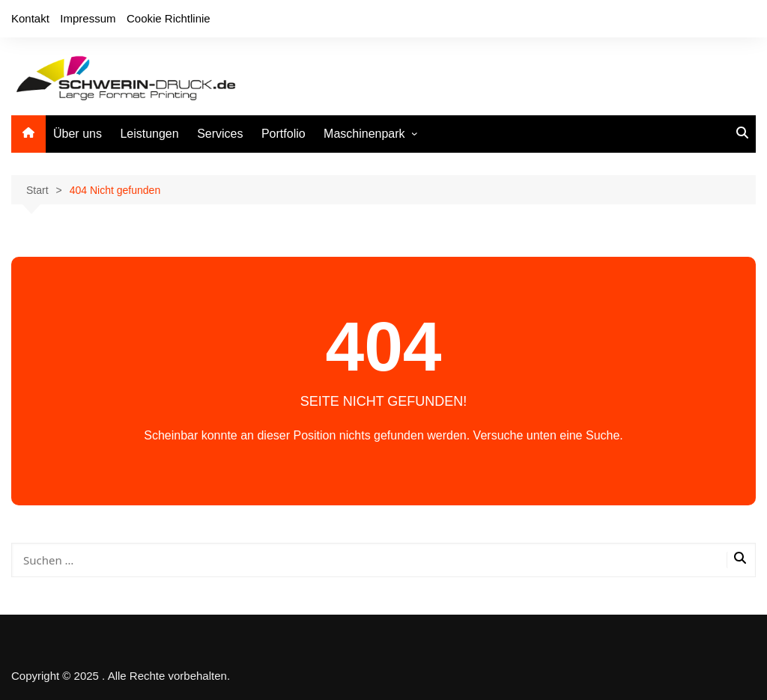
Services (220, 134)
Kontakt (30, 18)
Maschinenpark (364, 134)
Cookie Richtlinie (169, 18)
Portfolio (284, 134)
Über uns (78, 134)
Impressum (88, 18)
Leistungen (149, 134)
